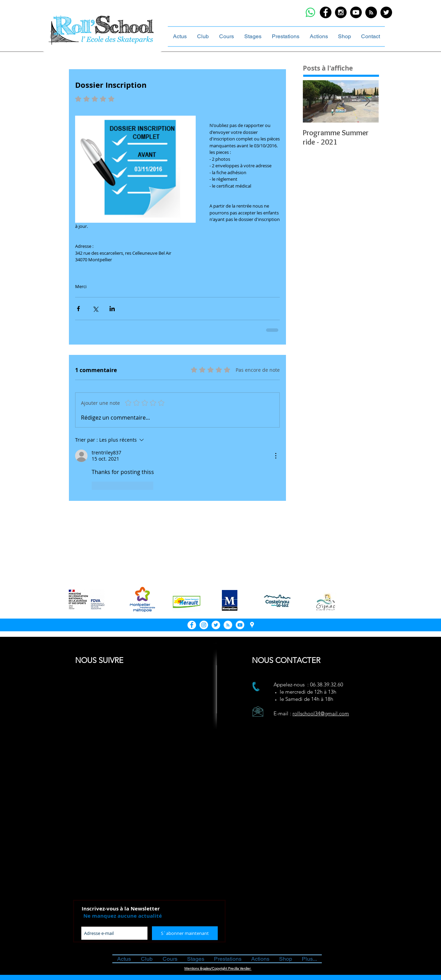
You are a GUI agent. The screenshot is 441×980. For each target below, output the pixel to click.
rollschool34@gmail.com (321, 713)
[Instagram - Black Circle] (341, 12)
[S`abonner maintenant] (185, 933)
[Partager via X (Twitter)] (95, 309)
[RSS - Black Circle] (371, 12)
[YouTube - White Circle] (240, 625)
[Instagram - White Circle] (204, 625)
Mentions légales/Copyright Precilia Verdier (218, 968)
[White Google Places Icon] (252, 625)
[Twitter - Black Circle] (386, 12)
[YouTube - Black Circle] (356, 12)
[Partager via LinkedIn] (112, 309)
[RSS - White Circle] (228, 625)
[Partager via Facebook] (78, 309)
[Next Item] (368, 101)
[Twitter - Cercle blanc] (216, 625)
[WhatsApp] (310, 12)
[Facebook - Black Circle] (326, 12)
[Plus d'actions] (276, 456)
